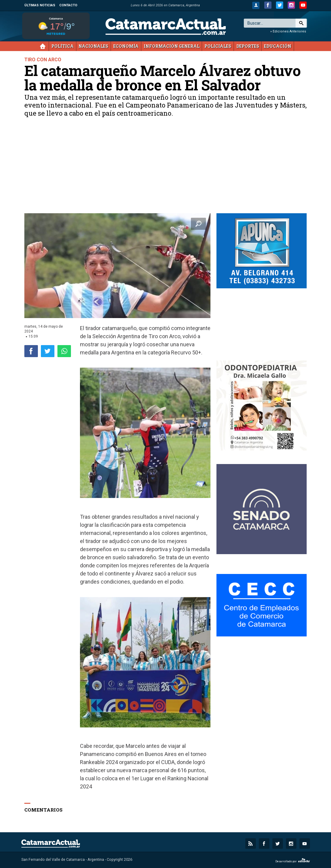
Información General (172, 46)
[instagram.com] (291, 5)
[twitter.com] (280, 5)
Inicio (43, 46)
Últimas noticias (40, 5)
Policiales (218, 46)
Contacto (68, 5)
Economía (126, 46)
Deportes (248, 46)
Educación (278, 46)
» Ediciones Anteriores (288, 31)
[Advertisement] (166, 168)
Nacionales (93, 46)
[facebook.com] (268, 5)
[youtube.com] (303, 5)
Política (63, 46)
